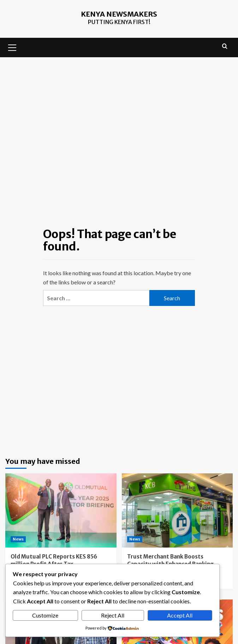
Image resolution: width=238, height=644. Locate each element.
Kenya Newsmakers (119, 14)
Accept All (180, 615)
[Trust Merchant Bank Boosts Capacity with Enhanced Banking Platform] (177, 510)
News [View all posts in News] (18, 539)
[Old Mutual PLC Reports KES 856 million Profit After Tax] (61, 510)
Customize (45, 615)
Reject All (113, 615)
